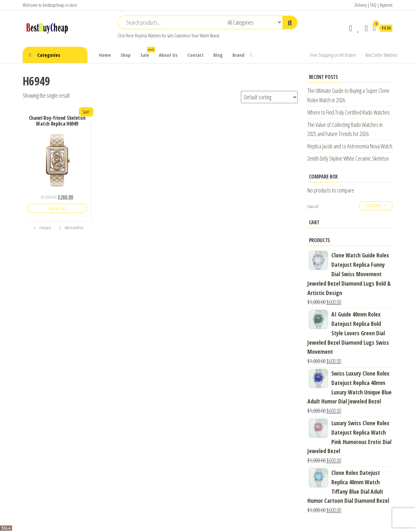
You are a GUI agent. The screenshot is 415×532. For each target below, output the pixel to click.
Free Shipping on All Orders (333, 55)
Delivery (361, 5)
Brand (238, 55)
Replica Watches (148, 36)
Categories (49, 55)
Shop (126, 55)
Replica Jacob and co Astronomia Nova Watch (350, 146)
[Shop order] (269, 97)
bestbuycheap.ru (56, 5)
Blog (218, 55)
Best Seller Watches (381, 55)
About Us (168, 55)
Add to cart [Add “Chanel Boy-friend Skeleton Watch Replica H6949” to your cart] (57, 208)
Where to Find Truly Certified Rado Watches (349, 112)
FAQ (373, 5)
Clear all (313, 207)
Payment (386, 5)
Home (105, 55)
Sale (147, 52)
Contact (196, 55)
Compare (42, 228)
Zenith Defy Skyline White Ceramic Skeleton (348, 158)
